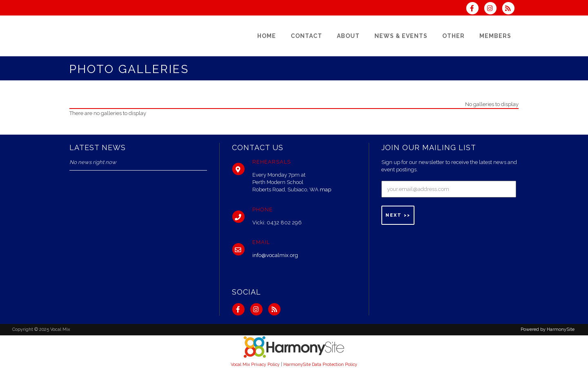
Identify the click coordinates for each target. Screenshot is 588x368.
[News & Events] (401, 36)
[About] (348, 36)
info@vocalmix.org (275, 255)
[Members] (495, 36)
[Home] (267, 36)
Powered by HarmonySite (548, 329)
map (325, 190)
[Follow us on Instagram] (493, 9)
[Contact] (306, 36)
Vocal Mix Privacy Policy (255, 364)
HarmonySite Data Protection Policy (320, 364)
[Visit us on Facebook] (474, 9)
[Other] (453, 36)
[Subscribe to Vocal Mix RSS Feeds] (510, 9)
